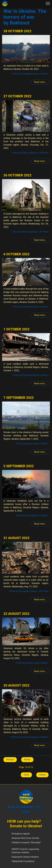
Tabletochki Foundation (23, 861)
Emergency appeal (21, 834)
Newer (27, 760)
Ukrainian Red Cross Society (25, 838)
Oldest (42, 775)
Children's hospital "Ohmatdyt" (26, 842)
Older (26, 775)
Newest (10, 760)
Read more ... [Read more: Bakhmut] (40, 82)
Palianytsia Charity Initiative (25, 857)
